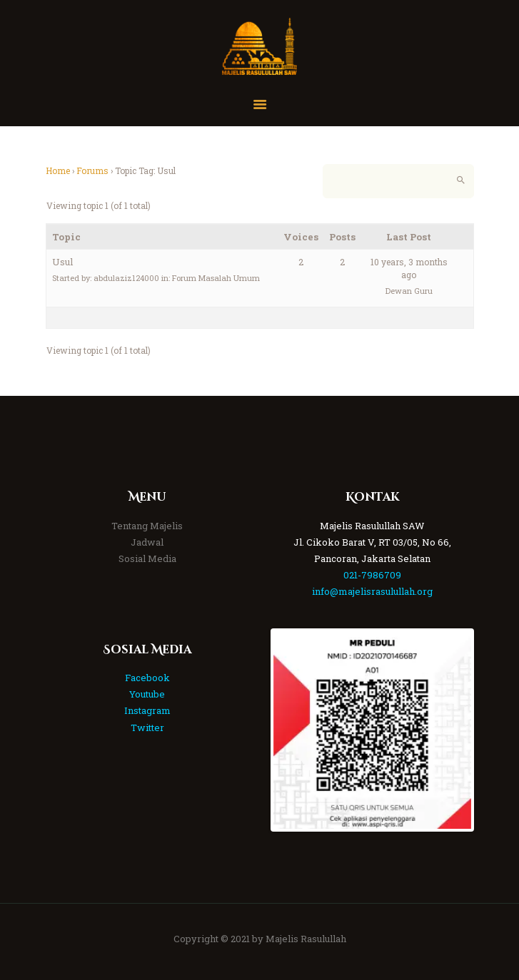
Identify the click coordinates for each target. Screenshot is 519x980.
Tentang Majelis (147, 526)
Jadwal (147, 542)
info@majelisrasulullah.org (372, 591)
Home (58, 170)
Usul (63, 262)
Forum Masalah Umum (216, 278)
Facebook (147, 678)
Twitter (147, 728)
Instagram (147, 710)
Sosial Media (147, 558)
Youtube (147, 694)
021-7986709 (372, 575)
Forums (92, 170)
